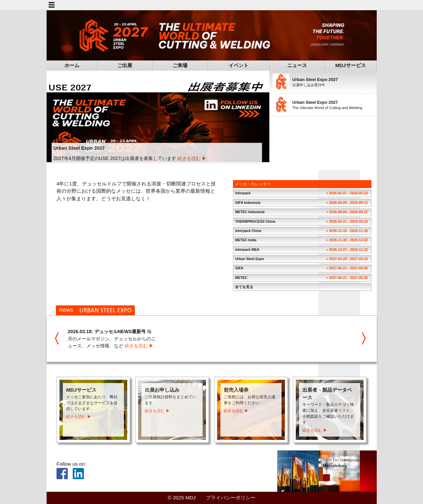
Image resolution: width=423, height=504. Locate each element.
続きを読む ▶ (192, 158)
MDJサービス (350, 65)
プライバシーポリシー (231, 497)
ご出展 (125, 65)
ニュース (297, 65)
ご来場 (180, 65)
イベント (239, 65)
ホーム (72, 65)
